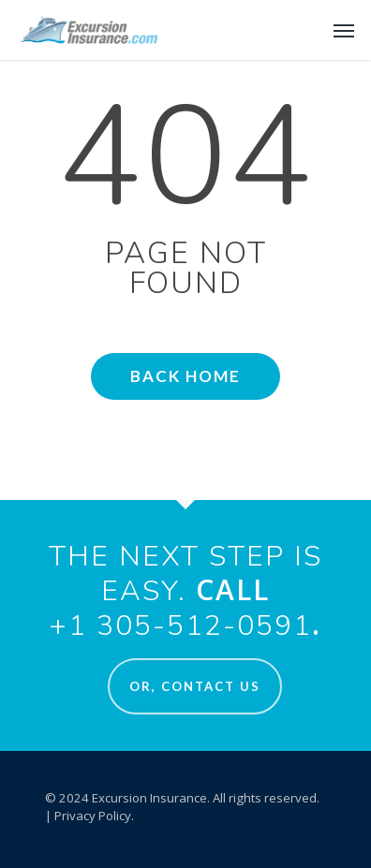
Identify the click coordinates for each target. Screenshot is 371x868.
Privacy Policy (93, 816)
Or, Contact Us (195, 686)
